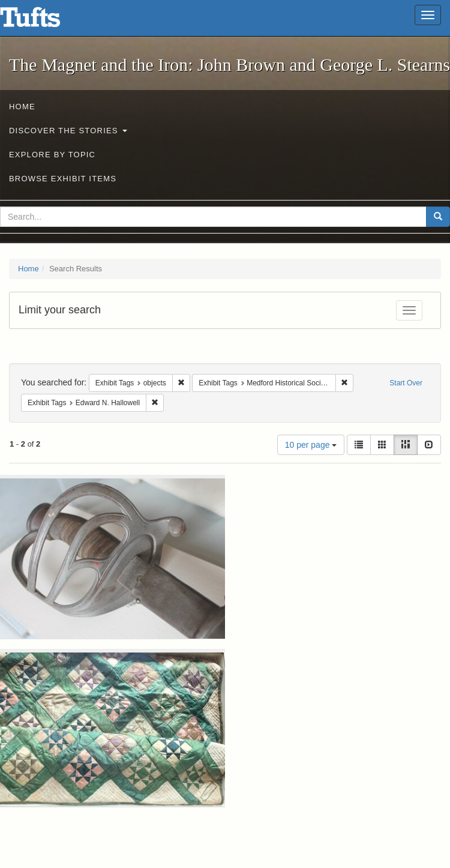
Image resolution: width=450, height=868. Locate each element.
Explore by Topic (52, 155)
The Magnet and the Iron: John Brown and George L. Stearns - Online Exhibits (45, 21)
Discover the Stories (68, 131)
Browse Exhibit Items (63, 179)
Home (22, 107)
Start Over (406, 383)
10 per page (311, 445)
